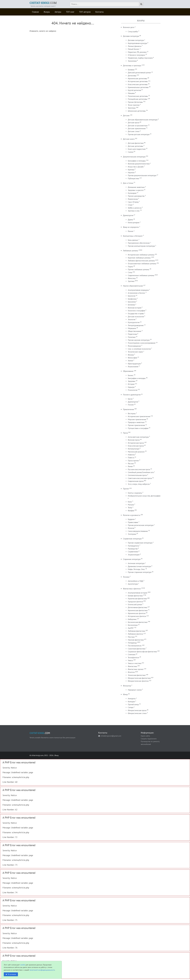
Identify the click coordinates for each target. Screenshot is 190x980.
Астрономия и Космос (137, 293)
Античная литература (136, 563)
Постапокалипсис (135, 646)
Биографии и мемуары (137, 161)
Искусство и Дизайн (136, 167)
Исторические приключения (139, 416)
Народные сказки (135, 690)
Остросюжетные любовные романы (142, 264)
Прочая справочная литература (140, 543)
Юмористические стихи (137, 713)
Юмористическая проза (137, 710)
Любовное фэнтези (135, 634)
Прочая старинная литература (140, 572)
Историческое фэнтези (137, 616)
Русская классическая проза (139, 469)
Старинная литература (132, 559)
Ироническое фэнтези (137, 613)
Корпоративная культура (137, 43)
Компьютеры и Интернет (133, 236)
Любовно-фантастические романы (141, 261)
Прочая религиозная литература (141, 525)
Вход (57, 755)
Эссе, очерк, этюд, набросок (139, 484)
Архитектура (133, 584)
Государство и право (136, 314)
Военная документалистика (139, 164)
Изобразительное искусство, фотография (144, 496)
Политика (132, 337)
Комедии (131, 702)
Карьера (131, 387)
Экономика (132, 61)
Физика (131, 355)
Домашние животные (136, 187)
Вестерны (132, 414)
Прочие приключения (136, 425)
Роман (130, 466)
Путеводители (133, 546)
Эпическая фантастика (137, 675)
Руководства (133, 549)
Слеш (130, 272)
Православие (133, 522)
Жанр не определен (131, 227)
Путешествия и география (138, 428)
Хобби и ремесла (135, 208)
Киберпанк (132, 619)
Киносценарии (134, 223)
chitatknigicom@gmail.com (111, 736)
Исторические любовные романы (141, 255)
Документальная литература (134, 157)
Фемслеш (132, 278)
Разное (131, 231)
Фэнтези (131, 672)
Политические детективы (138, 96)
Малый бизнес (134, 49)
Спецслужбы (133, 32)
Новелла (131, 455)
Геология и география (136, 311)
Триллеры (132, 108)
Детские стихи (134, 131)
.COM (43, 3)
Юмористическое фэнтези (138, 681)
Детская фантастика (136, 143)
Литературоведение (136, 325)
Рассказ (131, 463)
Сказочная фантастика (137, 649)
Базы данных (133, 240)
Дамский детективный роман (139, 73)
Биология (132, 296)
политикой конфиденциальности (42, 970)
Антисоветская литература (138, 437)
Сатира (131, 707)
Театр (130, 508)
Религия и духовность (132, 515)
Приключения (128, 409)
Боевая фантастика (135, 596)
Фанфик (131, 511)
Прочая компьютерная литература (141, 246)
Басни (130, 399)
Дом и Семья (128, 183)
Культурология (134, 322)
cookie (23, 965)
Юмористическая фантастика (139, 678)
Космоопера (133, 625)
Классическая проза (136, 446)
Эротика (131, 281)
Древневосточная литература (139, 566)
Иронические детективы (137, 78)
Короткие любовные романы (139, 258)
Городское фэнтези (135, 602)
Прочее (126, 489)
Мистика (131, 637)
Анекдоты (132, 699)
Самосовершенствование (138, 531)
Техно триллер (134, 105)
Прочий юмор (133, 704)
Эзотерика (132, 534)
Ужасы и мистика (135, 663)
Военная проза (134, 440)
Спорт (130, 205)
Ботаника (131, 305)
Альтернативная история (137, 593)
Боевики (131, 70)
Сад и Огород (133, 202)
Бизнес (131, 375)
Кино (130, 502)
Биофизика (132, 299)
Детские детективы (135, 146)
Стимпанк (132, 654)
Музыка (131, 505)
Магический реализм (136, 452)
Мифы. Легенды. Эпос (136, 569)
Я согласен (12, 974)
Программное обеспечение (139, 243)
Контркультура (134, 449)
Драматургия (128, 215)
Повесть (131, 458)
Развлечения (133, 199)
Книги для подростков (137, 149)
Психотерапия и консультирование (142, 343)
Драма (130, 220)
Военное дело (129, 27)
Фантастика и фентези (132, 589)
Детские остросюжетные (138, 126)
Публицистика (133, 178)
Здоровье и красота (136, 190)
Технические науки (135, 352)
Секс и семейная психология (139, 349)
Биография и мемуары (137, 378)
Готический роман (135, 604)
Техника (126, 577)
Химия (130, 361)
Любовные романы (131, 251)
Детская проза (134, 123)
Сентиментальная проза (137, 475)
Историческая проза (136, 443)
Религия (131, 528)
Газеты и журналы (135, 493)
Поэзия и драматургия (132, 395)
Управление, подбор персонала (140, 58)
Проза (125, 433)
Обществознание (135, 331)
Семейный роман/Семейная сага (141, 472)
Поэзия (131, 405)
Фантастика (132, 666)
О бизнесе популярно (136, 55)
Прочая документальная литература (142, 175)
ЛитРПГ (131, 628)
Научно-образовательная (133, 286)
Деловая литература (131, 36)
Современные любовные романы (141, 275)
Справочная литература (132, 539)
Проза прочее (133, 461)
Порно (130, 267)
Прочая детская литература (139, 134)
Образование (128, 371)
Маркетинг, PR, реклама (137, 52)
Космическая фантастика (138, 622)
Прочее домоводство (136, 196)
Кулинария (132, 193)
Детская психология (136, 317)
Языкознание (133, 367)
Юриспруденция (134, 364)
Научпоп (131, 173)
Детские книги (129, 139)
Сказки (131, 152)
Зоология (132, 319)
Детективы (132, 76)
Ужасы (130, 660)
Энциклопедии (134, 555)
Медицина (132, 328)
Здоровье (132, 381)
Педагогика (132, 334)
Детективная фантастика (137, 607)
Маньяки (131, 93)
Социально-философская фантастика (142, 652)
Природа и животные (136, 422)
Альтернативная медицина (138, 290)
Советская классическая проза (140, 478)
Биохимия (132, 302)
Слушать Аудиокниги (149, 739)
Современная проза (136, 481)
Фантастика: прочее (136, 669)
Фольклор (127, 686)
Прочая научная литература (139, 340)
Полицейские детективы (138, 99)
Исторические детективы (138, 81)
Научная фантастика (136, 640)
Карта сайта (145, 736)
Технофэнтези (133, 658)
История (131, 384)
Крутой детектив (134, 90)
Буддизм (131, 519)
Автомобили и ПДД (135, 581)
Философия (132, 358)
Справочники (133, 552)
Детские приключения (137, 128)
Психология (133, 390)
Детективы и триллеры (132, 66)
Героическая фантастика (137, 599)
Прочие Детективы (135, 102)
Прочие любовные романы (139, 269)
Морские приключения (137, 419)
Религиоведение (134, 346)
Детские (126, 116)
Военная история (135, 308)
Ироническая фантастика (138, 610)
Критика (131, 170)
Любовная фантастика (136, 631)
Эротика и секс (134, 211)
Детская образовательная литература (143, 120)
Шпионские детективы (137, 111)
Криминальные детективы (138, 87)
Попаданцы (132, 643)
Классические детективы (138, 84)
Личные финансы (135, 46)
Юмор (125, 694)
